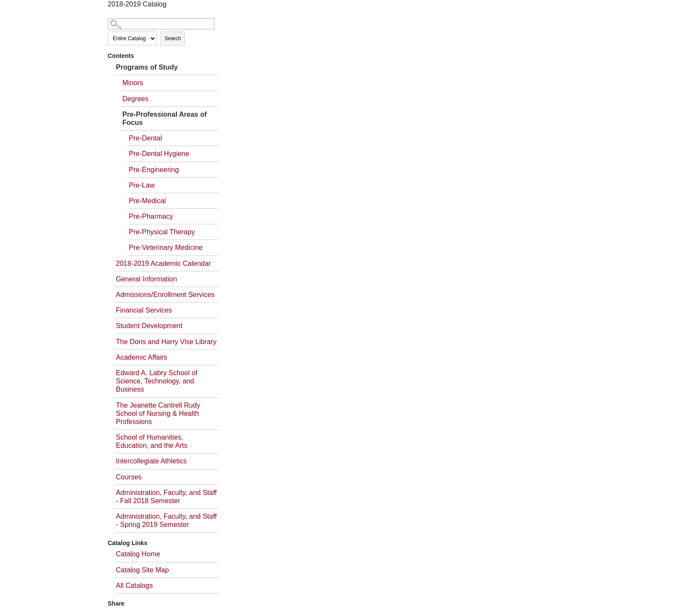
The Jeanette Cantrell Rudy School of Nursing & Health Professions (158, 413)
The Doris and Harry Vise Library (166, 342)
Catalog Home (138, 554)
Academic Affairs (142, 357)
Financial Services (144, 310)
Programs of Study (147, 67)
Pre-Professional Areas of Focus (165, 118)
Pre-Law (142, 185)
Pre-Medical (147, 201)
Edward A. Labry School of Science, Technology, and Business (157, 381)
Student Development (149, 326)
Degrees (135, 99)
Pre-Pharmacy (151, 216)
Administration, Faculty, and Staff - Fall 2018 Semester (166, 497)
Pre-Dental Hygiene (159, 154)
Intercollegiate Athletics (151, 461)
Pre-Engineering (154, 170)
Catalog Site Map (142, 570)
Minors (133, 83)
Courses (129, 477)
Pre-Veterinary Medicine (166, 247)
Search (173, 38)
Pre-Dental (145, 138)
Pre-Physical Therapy (162, 232)
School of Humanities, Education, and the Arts (152, 441)
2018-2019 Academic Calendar (163, 263)
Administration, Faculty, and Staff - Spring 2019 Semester (166, 520)
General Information (146, 279)
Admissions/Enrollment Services (165, 295)
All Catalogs (134, 586)
